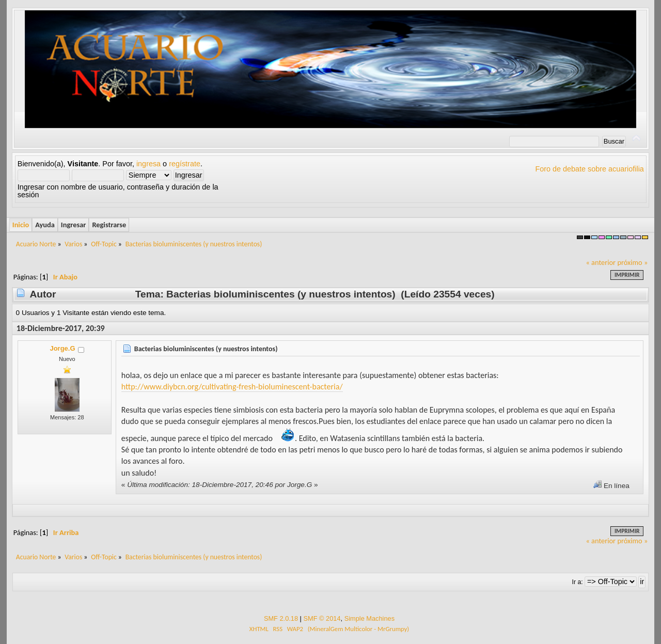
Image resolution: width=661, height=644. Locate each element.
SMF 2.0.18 (281, 618)
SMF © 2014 (322, 618)
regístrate (185, 164)
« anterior (601, 262)
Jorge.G (62, 348)
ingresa (148, 164)
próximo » (632, 262)
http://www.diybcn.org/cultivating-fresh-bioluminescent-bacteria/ (232, 387)
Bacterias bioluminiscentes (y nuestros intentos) (206, 349)
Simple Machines (369, 618)
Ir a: (578, 582)
